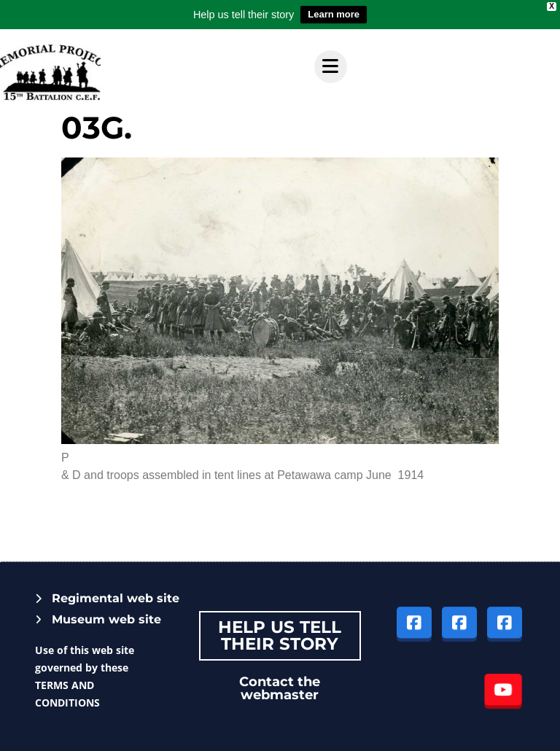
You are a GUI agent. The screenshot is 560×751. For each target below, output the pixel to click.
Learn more (334, 14)
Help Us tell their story (280, 635)
